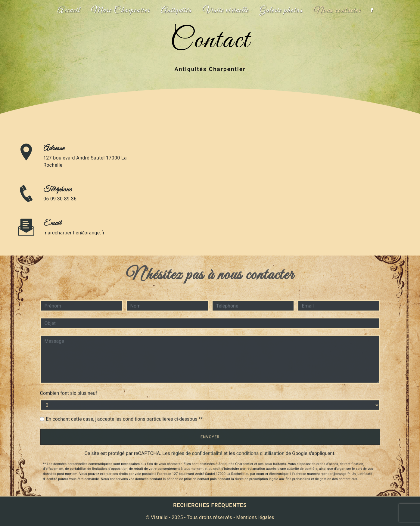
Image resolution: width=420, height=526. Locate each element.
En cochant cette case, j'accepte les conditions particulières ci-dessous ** (124, 419)
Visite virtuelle (226, 11)
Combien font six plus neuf (69, 393)
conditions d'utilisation (260, 453)
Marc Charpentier (120, 11)
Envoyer (210, 437)
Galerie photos (281, 11)
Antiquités (176, 11)
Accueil (69, 11)
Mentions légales (255, 517)
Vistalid (159, 517)
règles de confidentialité (197, 453)
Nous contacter (337, 11)
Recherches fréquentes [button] (210, 505)
